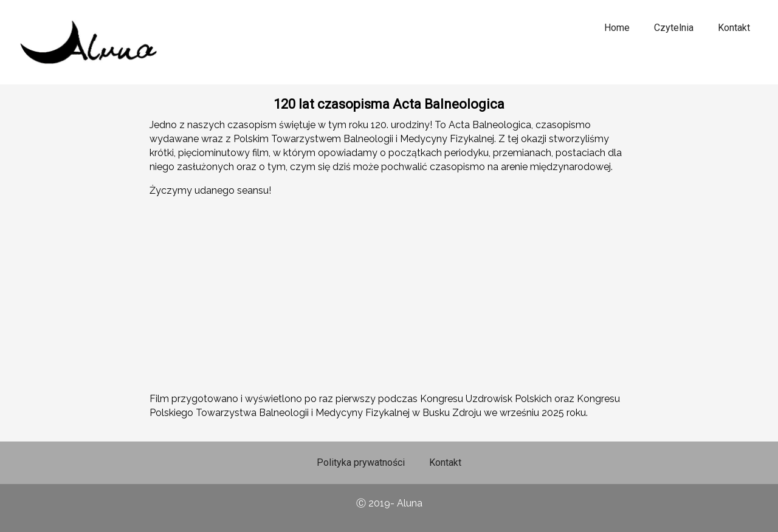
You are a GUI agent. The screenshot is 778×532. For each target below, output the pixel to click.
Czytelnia (674, 28)
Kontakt (734, 28)
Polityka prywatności (361, 462)
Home (617, 28)
